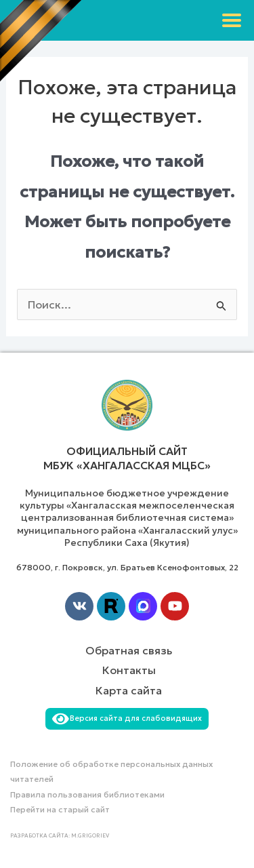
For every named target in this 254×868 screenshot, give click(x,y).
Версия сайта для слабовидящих (127, 718)
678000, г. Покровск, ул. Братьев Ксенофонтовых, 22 (127, 567)
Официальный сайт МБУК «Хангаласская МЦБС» (127, 458)
